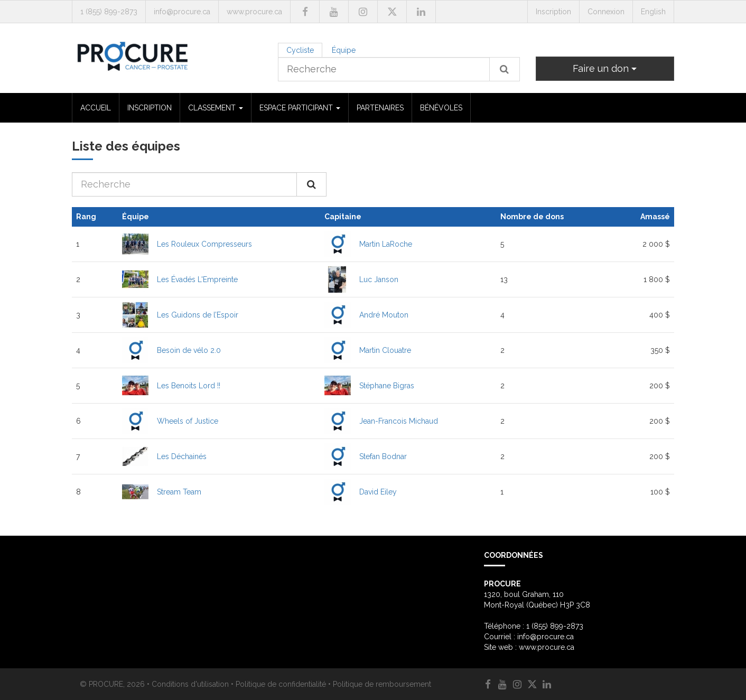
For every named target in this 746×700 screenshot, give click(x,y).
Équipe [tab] (344, 50)
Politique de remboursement (382, 684)
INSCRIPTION (150, 108)
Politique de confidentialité (281, 684)
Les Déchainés (182, 456)
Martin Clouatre (385, 350)
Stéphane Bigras (387, 386)
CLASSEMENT (216, 108)
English (653, 12)
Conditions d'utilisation (190, 684)
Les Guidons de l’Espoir (198, 315)
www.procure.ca (254, 12)
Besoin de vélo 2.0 (189, 350)
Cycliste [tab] (300, 50)
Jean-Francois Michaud (399, 421)
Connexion (606, 12)
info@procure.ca (182, 12)
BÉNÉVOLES (441, 108)
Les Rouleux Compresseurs (204, 244)
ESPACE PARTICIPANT (300, 108)
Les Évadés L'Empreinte (197, 279)
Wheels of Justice (188, 421)
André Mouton (384, 315)
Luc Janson (379, 279)
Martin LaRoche (386, 244)
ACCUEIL (96, 108)
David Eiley (378, 492)
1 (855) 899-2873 (109, 12)
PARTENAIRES (380, 108)
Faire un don (605, 68)
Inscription (553, 12)
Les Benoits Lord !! (189, 386)
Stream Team (179, 492)
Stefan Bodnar (383, 456)
